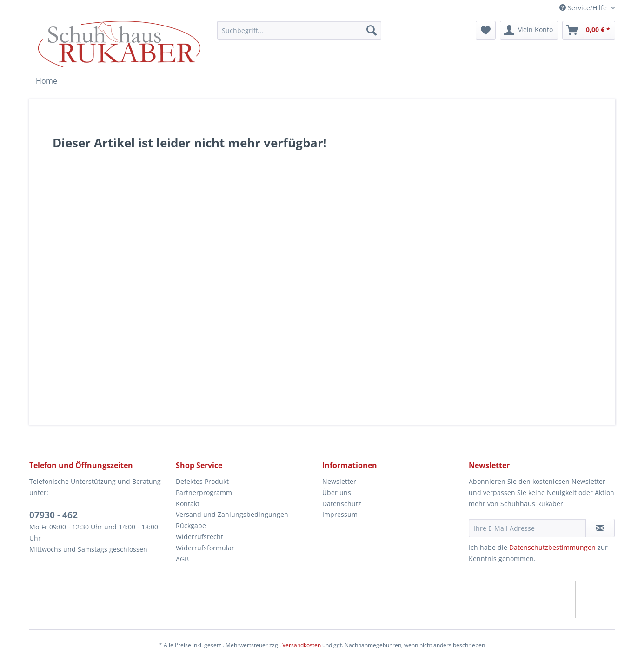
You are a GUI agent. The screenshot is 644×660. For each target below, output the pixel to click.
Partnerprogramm (204, 492)
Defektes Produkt (202, 481)
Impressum (340, 514)
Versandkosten (302, 645)
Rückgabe (191, 525)
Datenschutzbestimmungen (552, 547)
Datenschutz (342, 504)
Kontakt (188, 504)
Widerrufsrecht (199, 537)
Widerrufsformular (205, 548)
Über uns (337, 492)
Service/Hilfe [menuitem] (584, 8)
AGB (182, 559)
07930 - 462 (53, 515)
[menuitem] (299, 35)
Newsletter (339, 481)
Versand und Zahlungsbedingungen (232, 514)
